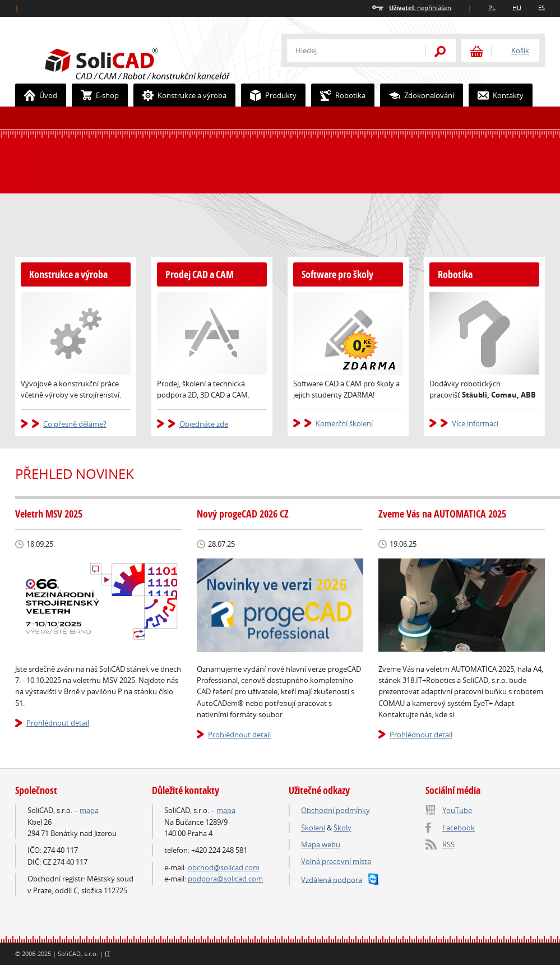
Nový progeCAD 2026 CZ (243, 514)
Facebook (459, 828)
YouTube (457, 810)
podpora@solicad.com (225, 879)
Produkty (269, 95)
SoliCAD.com (155, 62)
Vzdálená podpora (332, 879)
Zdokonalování (417, 95)
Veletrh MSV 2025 (49, 514)
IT (107, 954)
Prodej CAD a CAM (200, 274)
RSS (448, 844)
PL (492, 8)
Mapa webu (321, 844)
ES (542, 8)
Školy (343, 828)
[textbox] (349, 50)
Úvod (36, 95)
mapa (89, 810)
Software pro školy (337, 274)
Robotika (339, 95)
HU (517, 8)
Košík (520, 50)
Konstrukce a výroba (180, 95)
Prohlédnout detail (58, 723)
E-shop (96, 95)
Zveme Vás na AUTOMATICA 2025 (442, 514)
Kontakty (496, 95)
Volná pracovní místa (336, 861)
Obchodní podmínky (335, 810)
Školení (313, 828)
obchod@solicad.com (224, 867)
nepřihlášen (420, 8)
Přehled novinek (75, 474)
